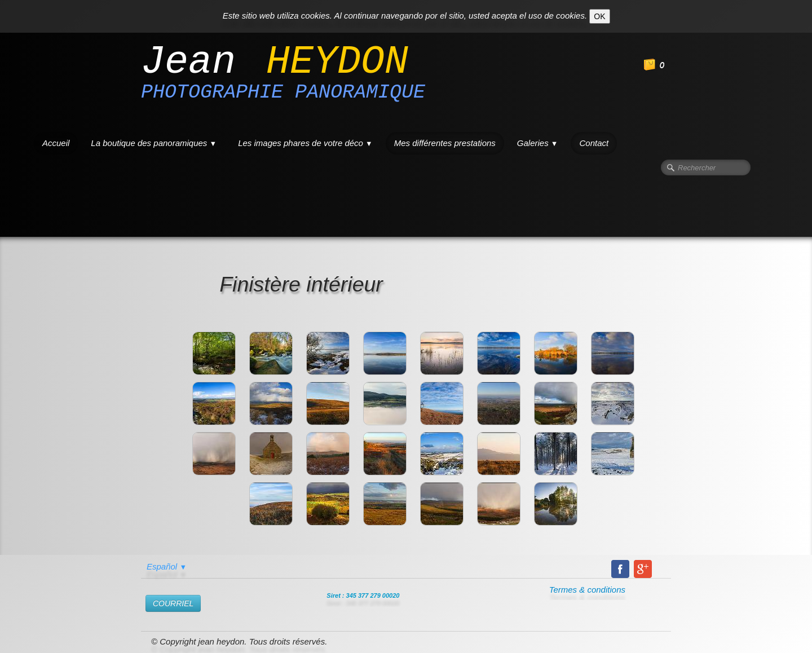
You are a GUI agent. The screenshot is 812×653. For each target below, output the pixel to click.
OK (599, 16)
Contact (594, 143)
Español (167, 566)
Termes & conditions (587, 590)
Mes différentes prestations (445, 143)
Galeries (538, 143)
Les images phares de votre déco (305, 143)
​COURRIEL (173, 603)
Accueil (56, 143)
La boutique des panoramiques (154, 143)
